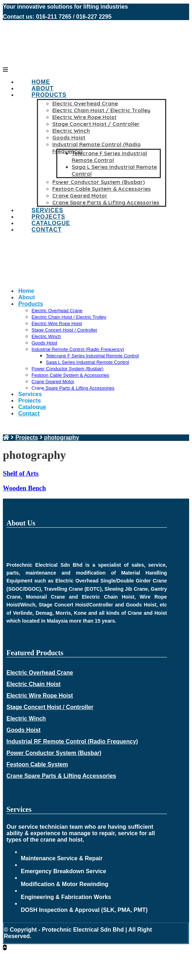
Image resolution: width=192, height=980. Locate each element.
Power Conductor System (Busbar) (54, 753)
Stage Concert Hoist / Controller (50, 707)
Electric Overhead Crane (40, 673)
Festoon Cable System (37, 764)
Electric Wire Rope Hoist (40, 696)
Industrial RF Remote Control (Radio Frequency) (72, 741)
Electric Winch (26, 719)
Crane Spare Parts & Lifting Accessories (61, 776)
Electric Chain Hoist (33, 684)
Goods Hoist (23, 730)
